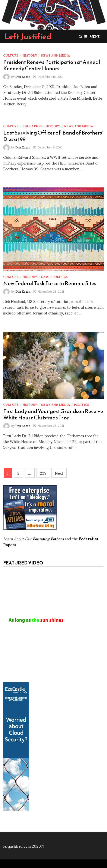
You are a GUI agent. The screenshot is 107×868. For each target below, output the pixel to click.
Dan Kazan (23, 76)
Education (32, 126)
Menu (92, 36)
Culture (11, 55)
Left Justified (28, 36)
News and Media (56, 55)
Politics (60, 276)
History (30, 55)
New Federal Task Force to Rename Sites (50, 283)
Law (45, 276)
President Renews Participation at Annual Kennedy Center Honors (52, 65)
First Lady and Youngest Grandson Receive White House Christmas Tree (53, 414)
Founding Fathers (48, 538)
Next (59, 473)
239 (43, 473)
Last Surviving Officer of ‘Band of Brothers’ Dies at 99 (53, 136)
